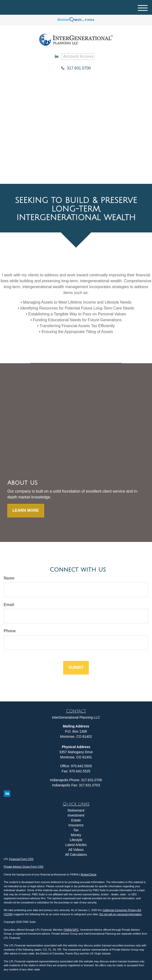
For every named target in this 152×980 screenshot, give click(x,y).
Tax (76, 830)
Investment (76, 815)
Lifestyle (76, 840)
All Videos (76, 850)
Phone (10, 631)
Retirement (76, 810)
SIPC (76, 930)
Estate (76, 820)
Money (76, 835)
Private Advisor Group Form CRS (24, 867)
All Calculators (76, 855)
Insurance (76, 825)
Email (9, 605)
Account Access (78, 56)
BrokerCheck (89, 874)
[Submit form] (76, 668)
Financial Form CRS (21, 859)
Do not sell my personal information (121, 914)
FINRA (68, 930)
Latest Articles (76, 845)
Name (9, 578)
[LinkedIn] (57, 57)
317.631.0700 (76, 68)
